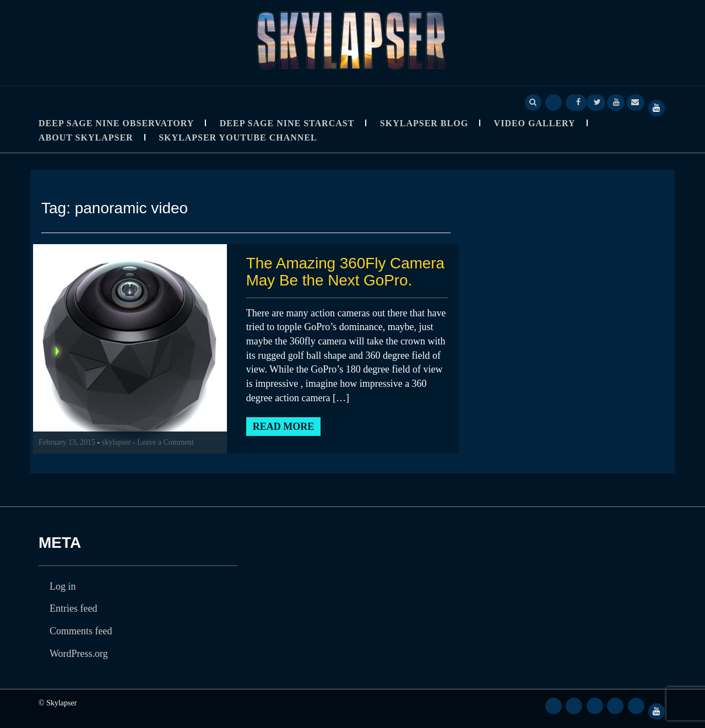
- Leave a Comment (163, 442)
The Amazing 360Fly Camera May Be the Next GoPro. (346, 272)
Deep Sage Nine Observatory (116, 123)
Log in (63, 586)
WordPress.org (79, 654)
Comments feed (81, 631)
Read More (284, 427)
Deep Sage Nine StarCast (287, 123)
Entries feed (73, 608)
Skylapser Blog (424, 123)
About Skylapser (86, 137)
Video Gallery (535, 123)
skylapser (116, 442)
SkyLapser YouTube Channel (238, 137)
